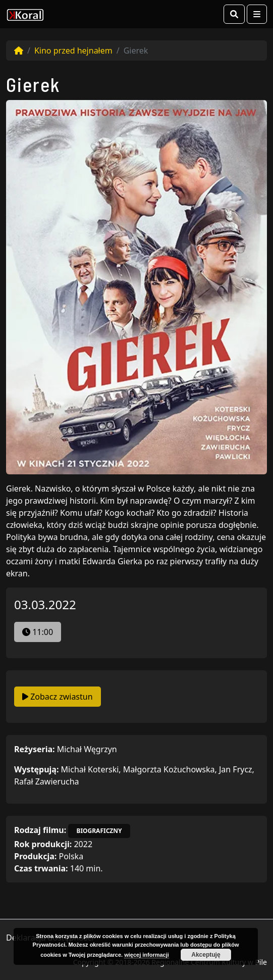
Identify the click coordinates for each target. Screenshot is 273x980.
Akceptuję (206, 955)
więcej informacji (147, 955)
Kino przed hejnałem (73, 51)
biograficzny (99, 831)
